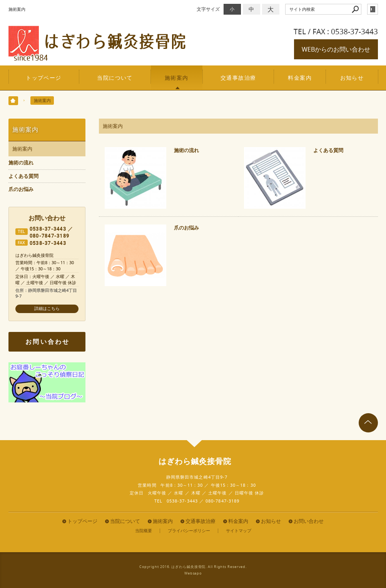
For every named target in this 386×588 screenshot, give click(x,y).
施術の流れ (186, 150)
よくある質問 (328, 150)
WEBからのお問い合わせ (336, 49)
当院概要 (144, 531)
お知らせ (352, 78)
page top (368, 423)
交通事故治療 (238, 78)
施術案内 (177, 78)
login (373, 9)
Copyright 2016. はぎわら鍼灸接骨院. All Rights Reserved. (193, 567)
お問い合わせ (48, 342)
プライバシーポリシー (189, 531)
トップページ (44, 78)
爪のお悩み (186, 228)
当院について (115, 78)
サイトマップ (239, 531)
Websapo (193, 573)
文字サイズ (208, 9)
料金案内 (300, 78)
